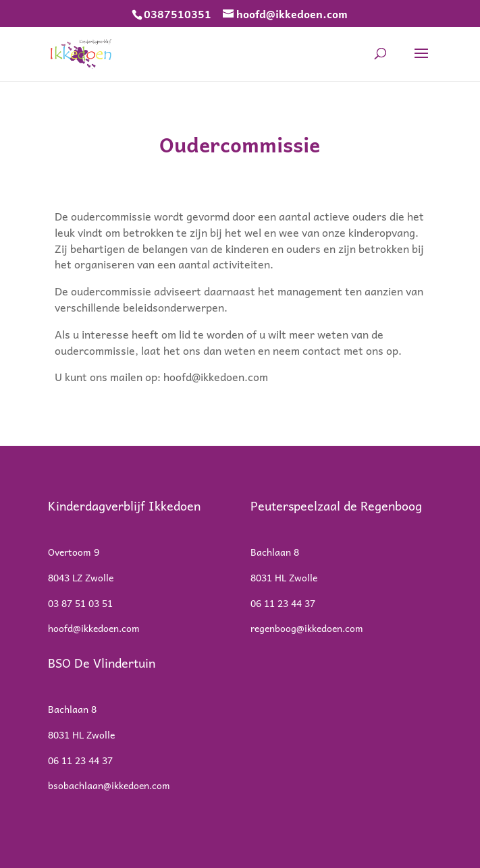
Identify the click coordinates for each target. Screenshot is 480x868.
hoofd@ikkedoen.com (216, 376)
